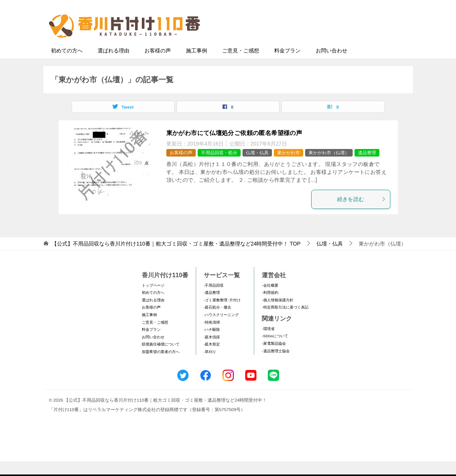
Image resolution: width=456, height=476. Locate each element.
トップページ (153, 300)
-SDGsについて (275, 351)
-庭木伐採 (212, 352)
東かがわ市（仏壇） (329, 167)
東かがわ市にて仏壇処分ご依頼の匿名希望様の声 (234, 148)
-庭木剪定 (212, 359)
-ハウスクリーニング (221, 329)
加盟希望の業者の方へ (161, 366)
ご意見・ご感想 (241, 65)
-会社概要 (270, 300)
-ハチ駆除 (212, 344)
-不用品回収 (214, 300)
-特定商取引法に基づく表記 (285, 322)
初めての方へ (67, 65)
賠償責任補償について (161, 359)
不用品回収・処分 (219, 167)
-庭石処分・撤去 (217, 322)
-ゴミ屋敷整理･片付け (222, 315)
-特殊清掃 (212, 337)
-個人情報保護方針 (277, 315)
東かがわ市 (289, 167)
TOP (176, 258)
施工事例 (197, 65)
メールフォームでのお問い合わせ (339, 44)
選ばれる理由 (114, 65)
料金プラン (287, 65)
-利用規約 (270, 307)
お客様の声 (158, 65)
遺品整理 (367, 167)
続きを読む (362, 214)
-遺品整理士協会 (276, 366)
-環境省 (268, 343)
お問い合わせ (332, 65)
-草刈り (210, 366)
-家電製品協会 (274, 358)
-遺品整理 (212, 307)
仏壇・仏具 (257, 167)
